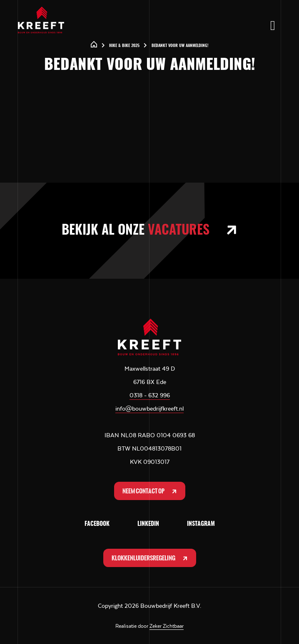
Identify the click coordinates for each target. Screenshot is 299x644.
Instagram (201, 524)
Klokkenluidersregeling (150, 558)
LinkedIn (148, 524)
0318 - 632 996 (150, 395)
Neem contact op (150, 491)
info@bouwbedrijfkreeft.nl (149, 409)
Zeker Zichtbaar (167, 626)
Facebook (97, 524)
